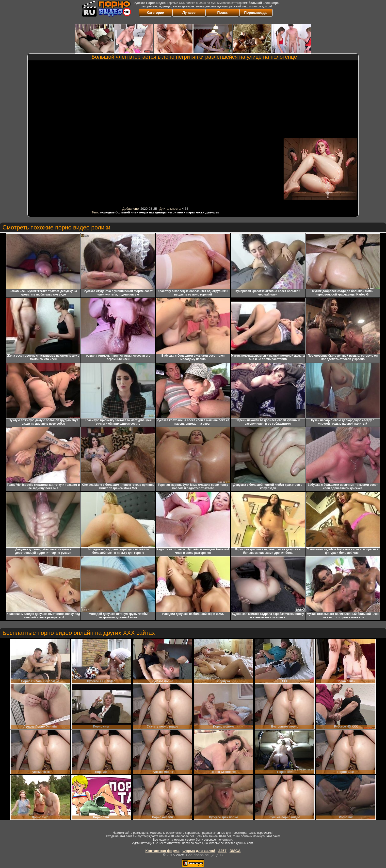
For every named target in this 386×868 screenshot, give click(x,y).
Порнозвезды (256, 13)
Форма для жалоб (199, 851)
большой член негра (132, 212)
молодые (107, 212)
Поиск (222, 13)
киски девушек (207, 212)
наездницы (158, 212)
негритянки (176, 212)
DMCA (235, 851)
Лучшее (189, 13)
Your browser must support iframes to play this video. (155, 133)
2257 (222, 851)
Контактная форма (163, 851)
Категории (155, 13)
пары (191, 212)
